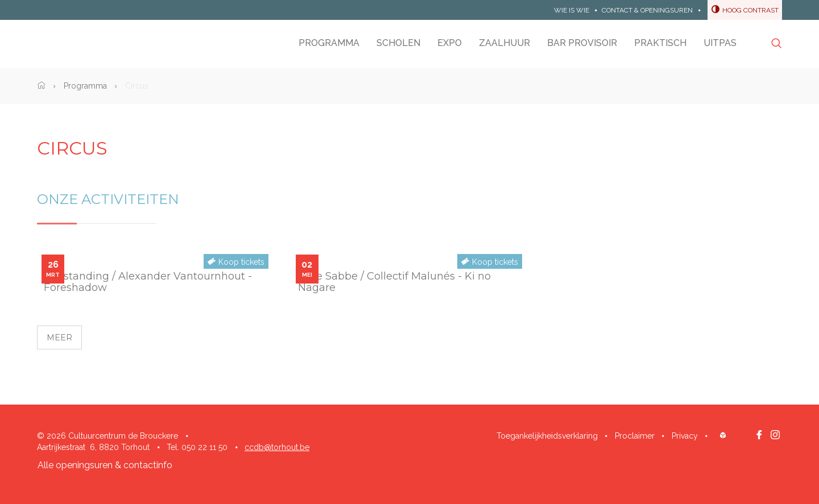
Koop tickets (241, 262)
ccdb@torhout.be (277, 447)
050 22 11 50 (204, 447)
